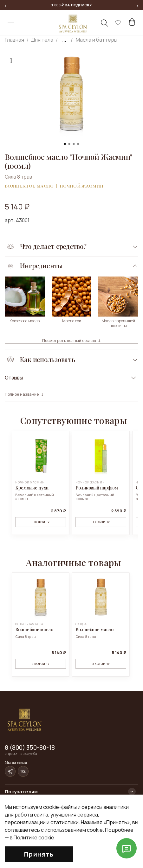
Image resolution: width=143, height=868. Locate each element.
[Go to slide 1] (65, 144)
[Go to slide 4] (78, 144)
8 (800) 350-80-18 (30, 748)
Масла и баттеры (97, 40)
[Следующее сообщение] (137, 5)
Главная (14, 40)
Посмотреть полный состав (69, 341)
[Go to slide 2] (69, 144)
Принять (39, 854)
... (64, 40)
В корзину (41, 522)
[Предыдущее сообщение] (6, 5)
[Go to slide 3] (74, 144)
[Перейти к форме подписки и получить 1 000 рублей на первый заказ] (71, 5)
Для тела (42, 40)
